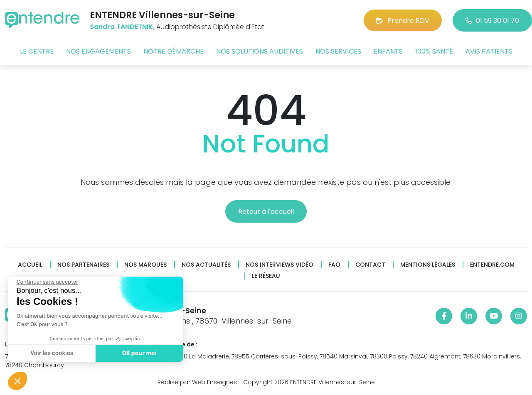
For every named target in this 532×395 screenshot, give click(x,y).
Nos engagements (99, 51)
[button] (17, 381)
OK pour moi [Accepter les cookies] (137, 353)
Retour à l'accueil (266, 212)
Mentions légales (428, 265)
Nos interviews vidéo (280, 265)
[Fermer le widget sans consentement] (45, 282)
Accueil (30, 265)
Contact (370, 265)
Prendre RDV (403, 21)
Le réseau (266, 276)
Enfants (388, 51)
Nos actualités (206, 265)
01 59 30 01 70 (492, 21)
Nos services (338, 51)
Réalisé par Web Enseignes (197, 382)
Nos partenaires (83, 265)
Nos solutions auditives (260, 51)
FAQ (334, 265)
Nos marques (145, 265)
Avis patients (489, 51)
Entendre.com (492, 265)
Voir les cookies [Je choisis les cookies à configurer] (50, 353)
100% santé (434, 51)
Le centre (37, 51)
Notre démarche (174, 51)
